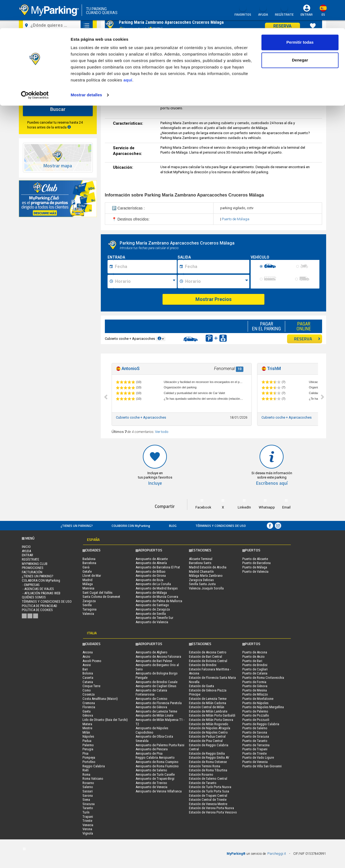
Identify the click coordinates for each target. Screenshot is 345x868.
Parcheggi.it (277, 854)
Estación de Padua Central (207, 736)
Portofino (89, 762)
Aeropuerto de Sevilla (151, 614)
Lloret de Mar (92, 576)
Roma (86, 774)
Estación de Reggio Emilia (207, 753)
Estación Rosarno (201, 774)
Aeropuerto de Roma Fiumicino (157, 766)
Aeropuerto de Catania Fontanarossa (151, 692)
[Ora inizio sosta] (145, 282)
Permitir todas (300, 14)
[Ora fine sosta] (216, 282)
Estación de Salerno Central (208, 779)
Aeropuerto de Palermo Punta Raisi (160, 745)
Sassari (88, 791)
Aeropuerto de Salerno (151, 770)
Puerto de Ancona (255, 652)
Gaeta (87, 711)
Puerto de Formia (254, 682)
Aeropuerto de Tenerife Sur (154, 618)
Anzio (86, 657)
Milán (86, 732)
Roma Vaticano (93, 779)
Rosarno (88, 783)
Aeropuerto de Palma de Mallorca (159, 601)
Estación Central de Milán (207, 707)
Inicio (26, 547)
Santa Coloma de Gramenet (101, 597)
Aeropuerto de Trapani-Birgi (155, 779)
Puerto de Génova (255, 686)
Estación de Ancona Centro (208, 652)
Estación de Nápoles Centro (208, 732)
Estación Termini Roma (205, 766)
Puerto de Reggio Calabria (261, 724)
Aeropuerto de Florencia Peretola (159, 703)
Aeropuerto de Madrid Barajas (157, 588)
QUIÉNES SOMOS (34, 597)
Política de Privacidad (39, 606)
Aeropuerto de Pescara (152, 749)
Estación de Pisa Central (206, 741)
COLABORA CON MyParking (131, 526)
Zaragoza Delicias (201, 580)
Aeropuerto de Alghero (151, 652)
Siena (86, 800)
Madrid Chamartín (201, 572)
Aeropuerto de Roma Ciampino (157, 762)
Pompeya (89, 757)
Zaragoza (89, 601)
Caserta (88, 678)
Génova (88, 715)
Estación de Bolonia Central (208, 661)
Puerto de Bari (252, 661)
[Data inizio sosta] (145, 267)
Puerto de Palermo (255, 711)
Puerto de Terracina (256, 745)
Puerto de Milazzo (255, 694)
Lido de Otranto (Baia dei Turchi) (105, 720)
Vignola (88, 833)
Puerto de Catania (255, 673)
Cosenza (89, 694)
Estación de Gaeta (201, 686)
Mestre (87, 728)
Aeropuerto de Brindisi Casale (156, 682)
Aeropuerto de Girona (151, 576)
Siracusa (89, 804)
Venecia (88, 825)
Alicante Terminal (201, 559)
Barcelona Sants (200, 563)
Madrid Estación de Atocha (208, 567)
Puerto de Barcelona (256, 563)
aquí (128, 52)
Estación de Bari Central (206, 657)
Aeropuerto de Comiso (151, 699)
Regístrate (30, 559)
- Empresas (31, 585)
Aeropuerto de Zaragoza (153, 609)
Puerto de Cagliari (255, 669)
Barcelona (89, 563)
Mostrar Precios (213, 299)
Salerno (88, 787)
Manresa (88, 588)
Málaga (88, 584)
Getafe (87, 572)
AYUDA (26, 551)
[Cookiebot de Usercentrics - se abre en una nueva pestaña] (35, 67)
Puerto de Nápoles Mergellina (263, 707)
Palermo (88, 745)
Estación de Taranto (203, 783)
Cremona (89, 703)
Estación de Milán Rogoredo (209, 724)
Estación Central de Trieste (208, 800)
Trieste (87, 821)
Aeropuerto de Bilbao (151, 572)
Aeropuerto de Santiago (152, 605)
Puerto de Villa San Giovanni (262, 766)
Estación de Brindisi (203, 665)
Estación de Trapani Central (208, 796)
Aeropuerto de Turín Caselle (155, 774)
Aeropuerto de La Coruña (153, 584)
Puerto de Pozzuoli (256, 720)
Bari (85, 669)
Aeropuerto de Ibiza (149, 580)
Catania (88, 682)
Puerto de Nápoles (255, 703)
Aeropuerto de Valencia (152, 622)
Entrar (27, 555)
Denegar (300, 32)
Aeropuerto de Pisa (149, 753)
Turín (86, 812)
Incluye (155, 483)
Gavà (86, 567)
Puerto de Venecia (255, 762)
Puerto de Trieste (254, 753)
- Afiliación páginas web (41, 593)
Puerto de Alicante (255, 559)
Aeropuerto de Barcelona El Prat (158, 567)
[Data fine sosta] (216, 267)
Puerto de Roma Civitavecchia (263, 678)
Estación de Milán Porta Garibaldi (212, 715)
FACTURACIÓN (32, 572)
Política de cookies (37, 610)
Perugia (88, 749)
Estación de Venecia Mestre (208, 804)
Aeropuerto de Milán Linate (154, 715)
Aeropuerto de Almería (151, 563)
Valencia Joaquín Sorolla (206, 588)
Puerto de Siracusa (256, 736)
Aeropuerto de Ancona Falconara (158, 657)
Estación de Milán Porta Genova (211, 720)
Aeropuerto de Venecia (151, 787)
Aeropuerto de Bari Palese (154, 661)
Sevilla (87, 605)
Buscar (58, 109)
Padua (87, 741)
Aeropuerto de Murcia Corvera (157, 597)
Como (87, 690)
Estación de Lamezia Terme (208, 699)
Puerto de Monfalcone (258, 699)
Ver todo (162, 432)
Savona (88, 796)
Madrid (87, 580)
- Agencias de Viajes (38, 589)
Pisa (85, 753)
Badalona (89, 559)
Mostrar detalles (86, 67)
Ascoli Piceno (92, 661)
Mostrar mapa (58, 166)
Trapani (88, 817)
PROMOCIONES (33, 568)
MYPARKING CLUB (35, 564)
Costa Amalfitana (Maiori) (100, 699)
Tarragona (89, 609)
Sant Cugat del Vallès (97, 593)
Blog (173, 526)
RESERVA (307, 339)
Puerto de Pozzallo (256, 715)
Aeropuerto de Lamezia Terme (156, 711)
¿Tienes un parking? (77, 526)
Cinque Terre (91, 686)
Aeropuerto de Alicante (152, 559)
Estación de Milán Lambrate (208, 711)
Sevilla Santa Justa (202, 584)
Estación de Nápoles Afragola (210, 728)
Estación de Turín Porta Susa (209, 791)
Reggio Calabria (94, 766)
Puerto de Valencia (255, 572)
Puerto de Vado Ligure (258, 757)
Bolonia (88, 673)
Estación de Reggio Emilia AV (209, 757)
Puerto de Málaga (236, 219)
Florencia (89, 707)
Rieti (86, 770)
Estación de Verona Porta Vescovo (213, 812)
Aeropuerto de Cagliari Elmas (156, 686)
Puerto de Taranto (255, 741)
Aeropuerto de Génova (151, 707)
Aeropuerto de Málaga (151, 593)
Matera (87, 724)
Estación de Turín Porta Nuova (210, 787)
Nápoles (88, 736)
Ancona (88, 652)
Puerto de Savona (255, 732)
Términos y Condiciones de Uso (221, 526)
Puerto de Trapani (255, 749)
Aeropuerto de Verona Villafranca (159, 791)
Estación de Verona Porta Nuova (211, 808)
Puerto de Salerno (255, 728)
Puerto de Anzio (253, 657)
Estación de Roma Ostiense (208, 762)
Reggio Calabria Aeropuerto (155, 757)
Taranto (88, 808)
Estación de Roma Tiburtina (208, 770)
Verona (87, 829)
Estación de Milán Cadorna (208, 703)
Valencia (88, 614)
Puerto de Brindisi (255, 665)
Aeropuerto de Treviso (151, 783)
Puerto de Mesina (255, 690)
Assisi (87, 665)
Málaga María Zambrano (206, 576)
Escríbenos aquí (272, 483)
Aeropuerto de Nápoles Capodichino (152, 730)
